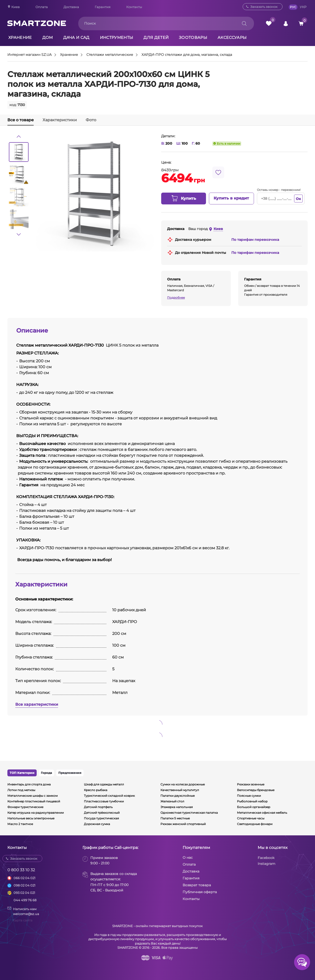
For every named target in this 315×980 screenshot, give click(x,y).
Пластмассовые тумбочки (104, 801)
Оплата (42, 7)
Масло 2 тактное (20, 824)
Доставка (71, 7)
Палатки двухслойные (178, 796)
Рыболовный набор (252, 801)
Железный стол (172, 801)
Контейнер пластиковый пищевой (34, 801)
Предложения (70, 773)
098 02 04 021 (24, 885)
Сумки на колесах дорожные (183, 784)
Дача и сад (76, 38)
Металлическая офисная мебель (262, 813)
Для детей (156, 38)
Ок (298, 199)
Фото (91, 120)
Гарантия (103, 7)
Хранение (20, 38)
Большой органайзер (254, 807)
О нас (188, 857)
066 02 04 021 (24, 878)
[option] (19, 152)
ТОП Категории (22, 773)
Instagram (267, 864)
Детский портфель (98, 807)
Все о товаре (21, 120)
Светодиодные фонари (255, 824)
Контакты (134, 7)
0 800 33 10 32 (21, 870)
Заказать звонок (264, 7)
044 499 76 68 (25, 900)
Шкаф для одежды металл (104, 784)
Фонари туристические (25, 807)
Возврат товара (197, 885)
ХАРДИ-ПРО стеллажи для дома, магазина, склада (187, 55)
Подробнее (176, 298)
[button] (19, 137)
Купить (184, 199)
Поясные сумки (249, 796)
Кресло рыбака (96, 790)
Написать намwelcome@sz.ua (23, 911)
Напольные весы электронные (31, 818)
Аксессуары (232, 38)
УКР (303, 7)
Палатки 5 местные (175, 818)
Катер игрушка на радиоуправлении (36, 813)
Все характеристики (37, 704)
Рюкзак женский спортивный (183, 824)
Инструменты (117, 38)
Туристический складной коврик (109, 796)
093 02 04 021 (24, 893)
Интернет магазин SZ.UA (30, 55)
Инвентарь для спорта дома (29, 784)
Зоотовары (193, 38)
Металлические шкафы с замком (32, 796)
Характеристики (60, 120)
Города (46, 773)
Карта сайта (23, 920)
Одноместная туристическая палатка (189, 813)
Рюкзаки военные (251, 784)
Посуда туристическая (101, 818)
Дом (48, 38)
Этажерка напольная (177, 807)
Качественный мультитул (180, 790)
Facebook (266, 858)
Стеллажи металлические (110, 55)
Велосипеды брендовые (256, 790)
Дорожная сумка (97, 824)
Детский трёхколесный (102, 813)
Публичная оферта (200, 892)
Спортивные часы (251, 818)
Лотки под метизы (21, 790)
